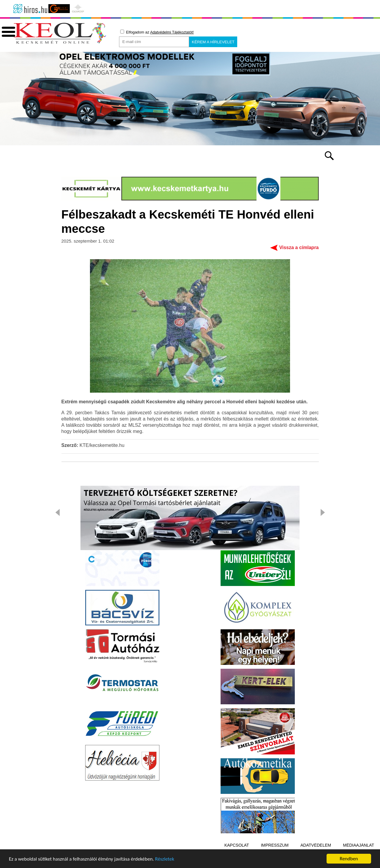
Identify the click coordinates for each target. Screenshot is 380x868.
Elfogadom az (157, 32)
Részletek (165, 860)
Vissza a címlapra (299, 247)
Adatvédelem (316, 845)
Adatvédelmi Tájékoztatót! (172, 32)
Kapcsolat (237, 845)
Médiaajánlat (358, 845)
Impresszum (275, 845)
